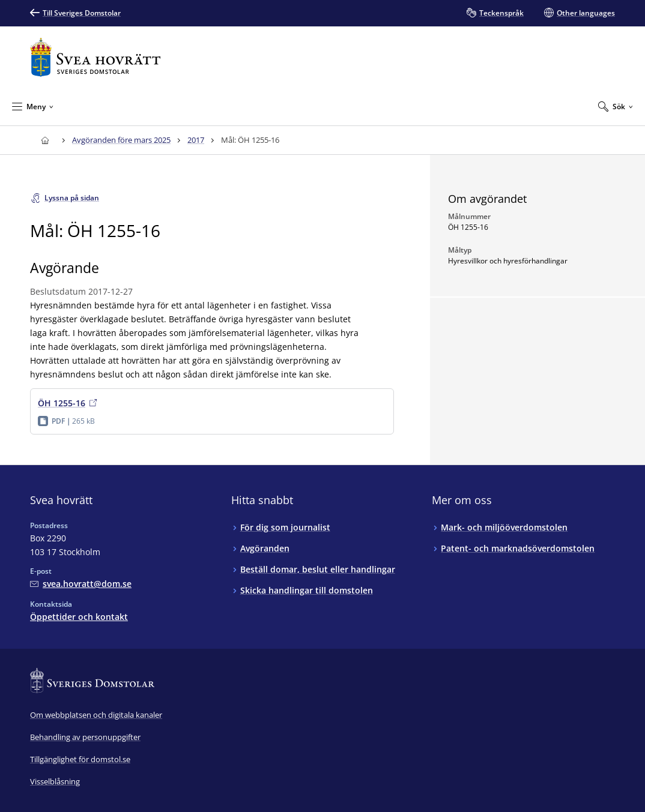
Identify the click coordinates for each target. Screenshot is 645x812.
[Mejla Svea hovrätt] (81, 584)
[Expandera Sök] (616, 106)
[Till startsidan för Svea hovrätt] (95, 57)
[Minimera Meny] (33, 106)
